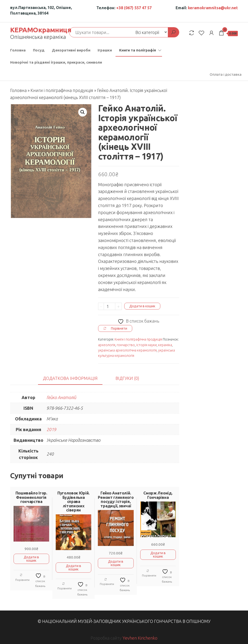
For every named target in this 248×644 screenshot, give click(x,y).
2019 (51, 429)
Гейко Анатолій (61, 397)
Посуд (39, 50)
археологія (107, 345)
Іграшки (105, 50)
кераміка (165, 345)
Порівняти (22, 577)
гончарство (126, 345)
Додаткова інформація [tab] (70, 378)
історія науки (147, 345)
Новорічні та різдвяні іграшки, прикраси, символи (56, 62)
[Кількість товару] (110, 306)
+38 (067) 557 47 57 (134, 8)
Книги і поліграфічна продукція (62, 90)
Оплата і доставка (226, 74)
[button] (83, 112)
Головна (18, 50)
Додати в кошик (142, 306)
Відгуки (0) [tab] (127, 378)
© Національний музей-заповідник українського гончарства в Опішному (124, 621)
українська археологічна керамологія (127, 350)
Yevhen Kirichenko (140, 638)
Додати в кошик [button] (31, 559)
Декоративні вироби (71, 50)
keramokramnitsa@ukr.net (213, 8)
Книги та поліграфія (138, 50)
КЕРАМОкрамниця (41, 30)
